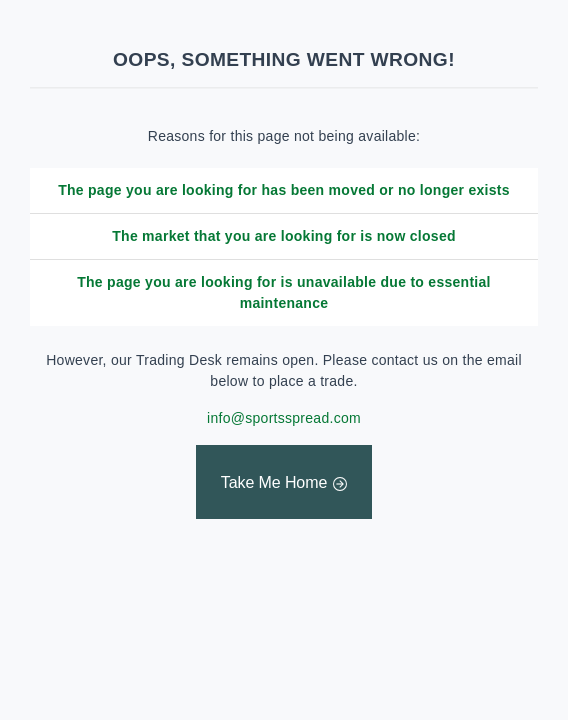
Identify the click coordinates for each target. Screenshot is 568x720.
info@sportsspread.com (284, 418)
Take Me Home (274, 482)
